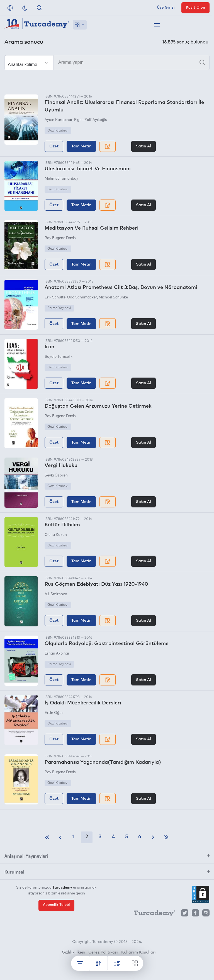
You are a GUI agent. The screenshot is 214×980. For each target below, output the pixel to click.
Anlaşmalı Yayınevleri (26, 856)
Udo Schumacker (82, 297)
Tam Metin (81, 146)
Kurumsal (14, 872)
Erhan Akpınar (57, 654)
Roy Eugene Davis (60, 238)
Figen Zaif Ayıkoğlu (91, 120)
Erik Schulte (55, 297)
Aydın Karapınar (59, 120)
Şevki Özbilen (56, 476)
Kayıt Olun (195, 8)
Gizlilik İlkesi (73, 952)
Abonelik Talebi (56, 905)
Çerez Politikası (103, 952)
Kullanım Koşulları (138, 952)
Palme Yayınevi (59, 308)
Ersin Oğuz (54, 713)
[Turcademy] (152, 914)
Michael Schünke (113, 297)
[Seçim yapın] (29, 63)
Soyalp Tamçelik (59, 357)
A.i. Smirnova (56, 594)
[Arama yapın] (107, 62)
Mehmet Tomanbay (61, 179)
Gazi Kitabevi (58, 131)
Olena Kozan (56, 535)
